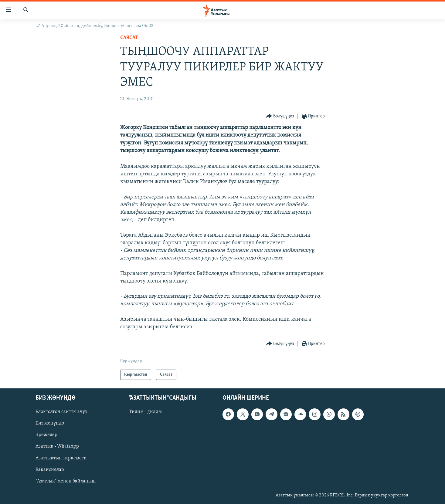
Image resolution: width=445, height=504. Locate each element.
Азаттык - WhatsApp (57, 447)
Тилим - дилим (145, 412)
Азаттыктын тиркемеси (61, 458)
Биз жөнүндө (50, 424)
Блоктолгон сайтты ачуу (61, 412)
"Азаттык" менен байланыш (66, 481)
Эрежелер (46, 435)
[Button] (280, 116)
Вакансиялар (50, 470)
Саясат (129, 38)
